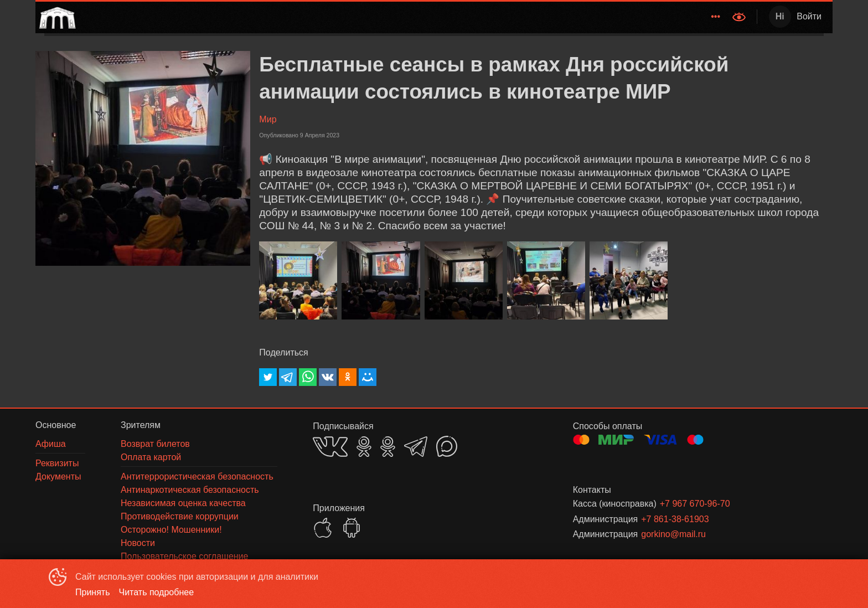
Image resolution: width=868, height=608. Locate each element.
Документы (696, 16)
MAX (447, 446)
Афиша (503, 16)
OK (364, 447)
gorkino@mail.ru (673, 534)
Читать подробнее (157, 592)
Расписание (450, 16)
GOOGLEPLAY (352, 528)
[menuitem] (450, 17)
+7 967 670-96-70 (695, 504)
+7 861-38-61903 (675, 519)
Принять (93, 592)
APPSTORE (323, 528)
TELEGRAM (416, 447)
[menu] (403, 17)
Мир (268, 119)
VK (330, 447)
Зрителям (599, 16)
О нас (649, 16)
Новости (549, 16)
